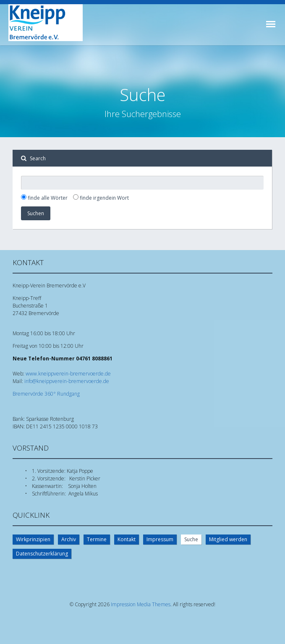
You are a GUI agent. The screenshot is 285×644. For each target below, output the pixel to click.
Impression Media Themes (141, 604)
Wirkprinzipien (33, 539)
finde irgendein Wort (104, 198)
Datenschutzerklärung (42, 554)
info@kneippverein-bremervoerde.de (67, 381)
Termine (97, 539)
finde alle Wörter (48, 198)
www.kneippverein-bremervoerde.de (68, 374)
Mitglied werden (228, 539)
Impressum (160, 539)
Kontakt (127, 539)
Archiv (69, 539)
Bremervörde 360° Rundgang (46, 394)
